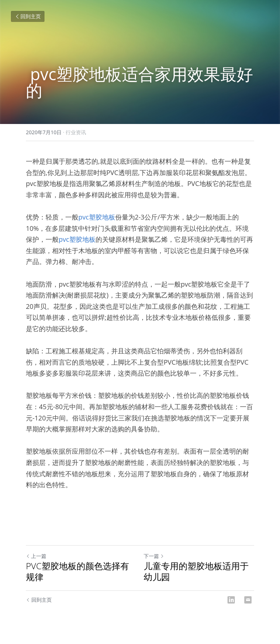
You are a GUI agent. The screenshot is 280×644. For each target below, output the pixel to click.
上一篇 (36, 556)
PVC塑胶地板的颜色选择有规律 (77, 571)
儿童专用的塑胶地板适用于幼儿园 (196, 571)
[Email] (248, 600)
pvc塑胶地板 (97, 217)
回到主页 (28, 16)
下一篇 (154, 556)
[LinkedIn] (231, 600)
